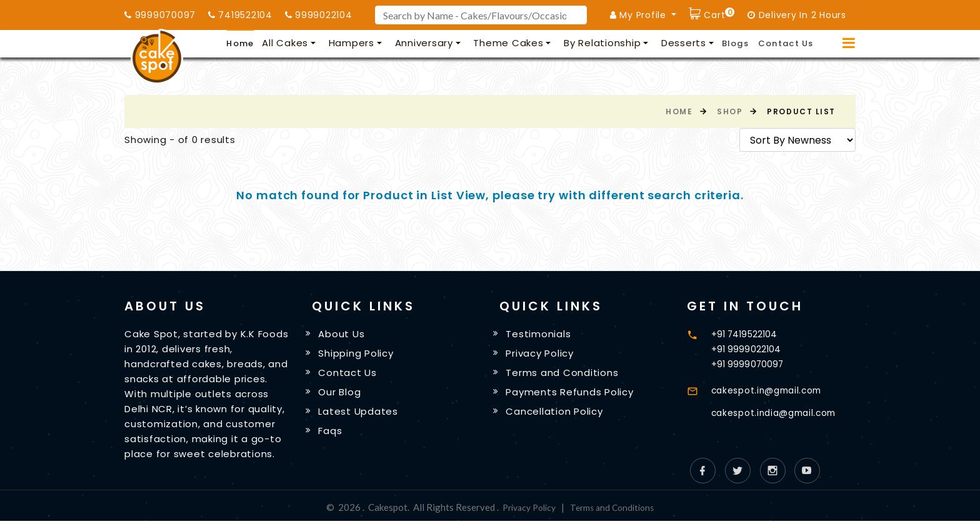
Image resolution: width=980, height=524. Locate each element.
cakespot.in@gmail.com (772, 390)
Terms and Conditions (564, 374)
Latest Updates (361, 414)
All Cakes (285, 43)
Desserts (684, 43)
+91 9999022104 (747, 349)
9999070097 (160, 15)
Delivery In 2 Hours (797, 15)
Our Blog (342, 394)
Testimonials (541, 334)
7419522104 (240, 15)
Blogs (736, 43)
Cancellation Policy (557, 414)
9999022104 (319, 15)
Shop (730, 111)
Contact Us (786, 43)
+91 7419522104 (746, 334)
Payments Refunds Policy (572, 394)
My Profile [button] (640, 15)
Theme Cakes (508, 43)
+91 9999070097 (748, 364)
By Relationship (602, 43)
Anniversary (424, 43)
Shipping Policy (358, 354)
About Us (344, 334)
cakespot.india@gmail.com (780, 413)
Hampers (352, 43)
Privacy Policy (542, 354)
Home (240, 43)
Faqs (332, 434)
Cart (718, 13)
